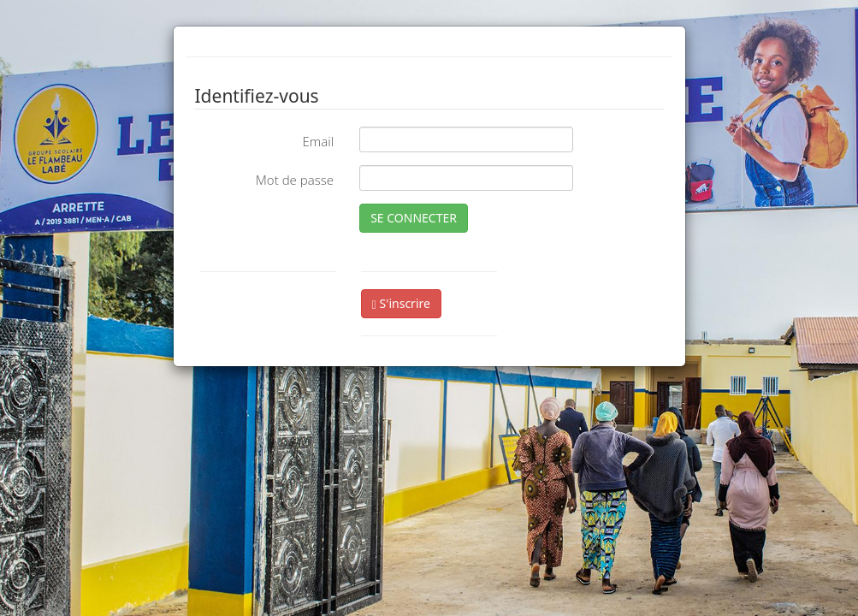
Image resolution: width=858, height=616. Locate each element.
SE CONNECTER (414, 218)
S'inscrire (401, 303)
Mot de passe (295, 180)
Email (318, 141)
